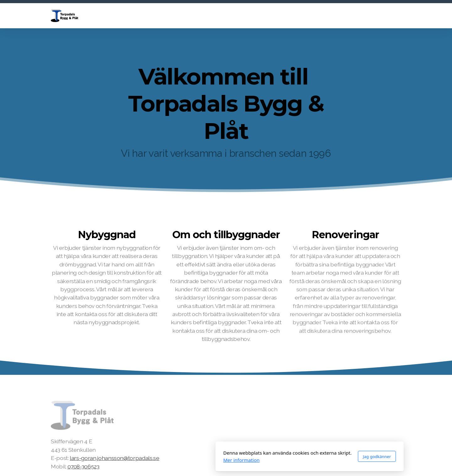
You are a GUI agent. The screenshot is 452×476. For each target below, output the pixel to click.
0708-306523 (83, 466)
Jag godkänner (293, 457)
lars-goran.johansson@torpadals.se (114, 458)
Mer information (158, 460)
